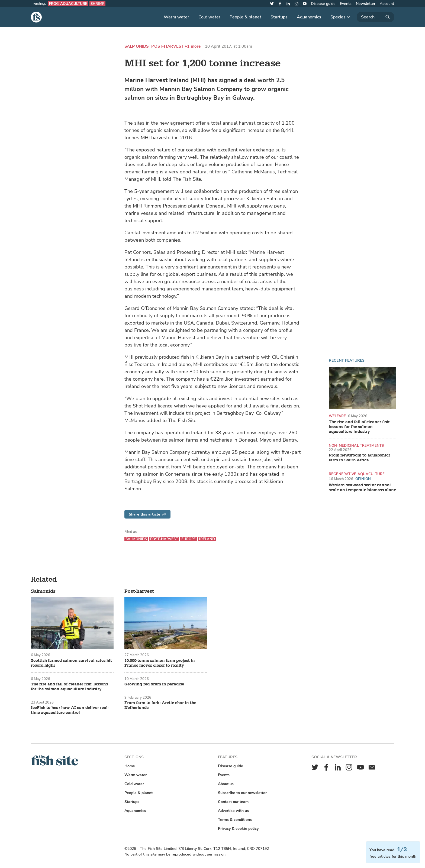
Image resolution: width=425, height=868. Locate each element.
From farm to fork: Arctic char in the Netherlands (160, 705)
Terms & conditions (235, 820)
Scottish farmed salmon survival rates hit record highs (71, 663)
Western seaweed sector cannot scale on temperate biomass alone (362, 488)
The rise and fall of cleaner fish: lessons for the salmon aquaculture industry (360, 427)
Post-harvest (167, 46)
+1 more (193, 46)
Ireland (207, 539)
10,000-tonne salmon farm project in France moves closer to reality (160, 663)
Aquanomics (309, 17)
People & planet (245, 17)
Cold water (209, 17)
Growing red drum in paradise (154, 684)
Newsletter (366, 4)
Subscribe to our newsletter (242, 793)
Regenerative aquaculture (357, 474)
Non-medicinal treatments (356, 446)
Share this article (147, 514)
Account (387, 4)
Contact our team (233, 802)
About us (226, 784)
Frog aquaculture (68, 4)
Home (130, 766)
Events (346, 4)
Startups (279, 17)
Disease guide (323, 4)
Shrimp (97, 4)
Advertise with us (233, 811)
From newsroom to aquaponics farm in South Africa (360, 458)
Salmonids (136, 46)
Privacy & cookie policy (238, 829)
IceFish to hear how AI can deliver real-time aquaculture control (70, 710)
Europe (189, 539)
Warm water (176, 17)
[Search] (375, 17)
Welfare (337, 416)
